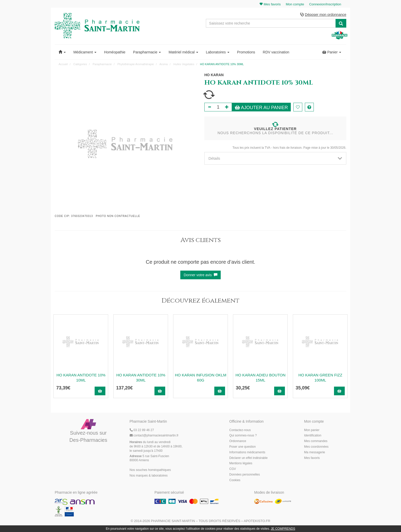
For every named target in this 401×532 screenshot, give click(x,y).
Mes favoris (312, 458)
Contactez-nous (240, 430)
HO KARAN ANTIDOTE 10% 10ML (81, 378)
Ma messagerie (315, 452)
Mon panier (312, 430)
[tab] (275, 158)
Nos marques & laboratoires (149, 476)
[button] (62, 52)
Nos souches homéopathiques (150, 470)
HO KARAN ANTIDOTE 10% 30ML (141, 378)
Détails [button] (275, 158)
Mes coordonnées (316, 447)
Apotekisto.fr (257, 521)
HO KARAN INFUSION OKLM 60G (201, 378)
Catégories (80, 64)
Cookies (235, 480)
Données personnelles (245, 475)
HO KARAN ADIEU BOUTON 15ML (261, 378)
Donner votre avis (201, 275)
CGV (233, 469)
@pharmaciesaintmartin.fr (154, 435)
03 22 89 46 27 (142, 430)
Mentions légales (241, 463)
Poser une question (243, 447)
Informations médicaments (247, 452)
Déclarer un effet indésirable (249, 458)
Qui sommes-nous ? (243, 435)
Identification (313, 435)
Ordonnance (238, 441)
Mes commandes (316, 441)
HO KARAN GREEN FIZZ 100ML (320, 378)
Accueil (63, 64)
